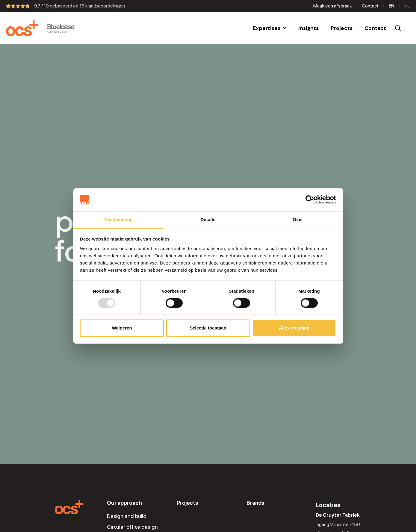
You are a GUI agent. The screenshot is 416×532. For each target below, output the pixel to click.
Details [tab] (208, 219)
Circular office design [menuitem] (132, 527)
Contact (370, 6)
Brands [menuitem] (255, 503)
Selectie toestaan (208, 328)
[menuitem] (270, 28)
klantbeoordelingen (102, 6)
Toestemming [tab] (118, 219)
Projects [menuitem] (187, 503)
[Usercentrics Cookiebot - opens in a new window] (310, 200)
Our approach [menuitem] (124, 503)
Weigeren (122, 328)
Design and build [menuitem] (127, 516)
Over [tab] (298, 219)
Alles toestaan (294, 328)
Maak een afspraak (333, 6)
